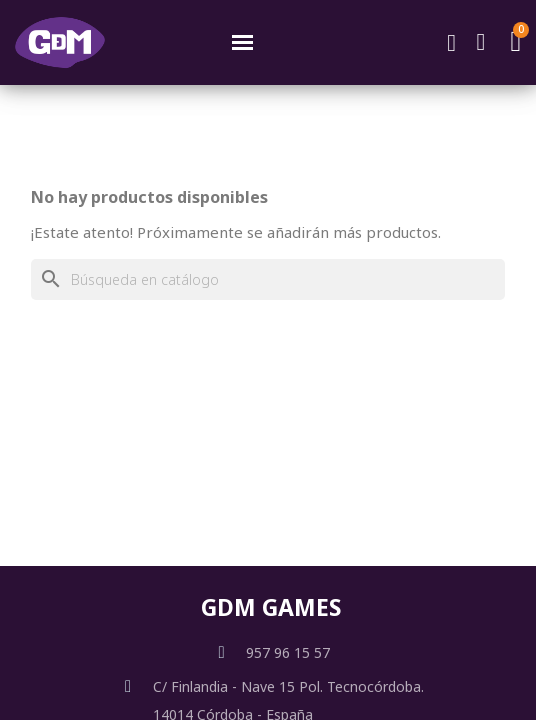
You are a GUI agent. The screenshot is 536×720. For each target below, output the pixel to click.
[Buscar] (268, 279)
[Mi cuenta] (481, 42)
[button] (452, 43)
